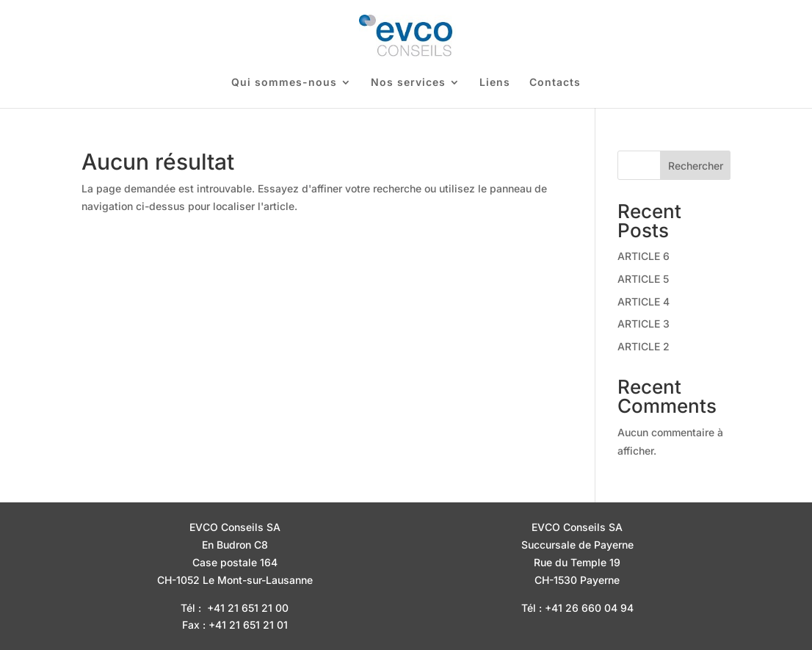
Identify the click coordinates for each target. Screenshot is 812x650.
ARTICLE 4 (644, 301)
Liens (495, 83)
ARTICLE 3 (644, 324)
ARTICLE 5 (643, 279)
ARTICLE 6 (644, 256)
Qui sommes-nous (284, 83)
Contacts (555, 83)
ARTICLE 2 (644, 346)
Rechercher (696, 166)
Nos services (408, 83)
